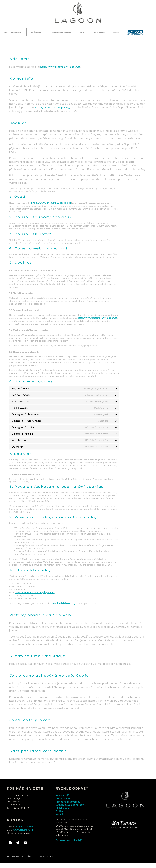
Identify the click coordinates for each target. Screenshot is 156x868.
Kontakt (117, 32)
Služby (82, 32)
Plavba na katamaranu (62, 32)
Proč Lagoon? (37, 32)
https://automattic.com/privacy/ (56, 107)
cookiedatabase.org (66, 606)
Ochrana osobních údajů (72, 847)
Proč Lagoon (64, 802)
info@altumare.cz (26, 830)
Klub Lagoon (99, 32)
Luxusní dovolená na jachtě (74, 810)
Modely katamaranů (13, 32)
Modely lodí (63, 799)
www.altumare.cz (25, 834)
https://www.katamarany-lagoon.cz (64, 67)
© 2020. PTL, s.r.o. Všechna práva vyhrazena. (30, 861)
